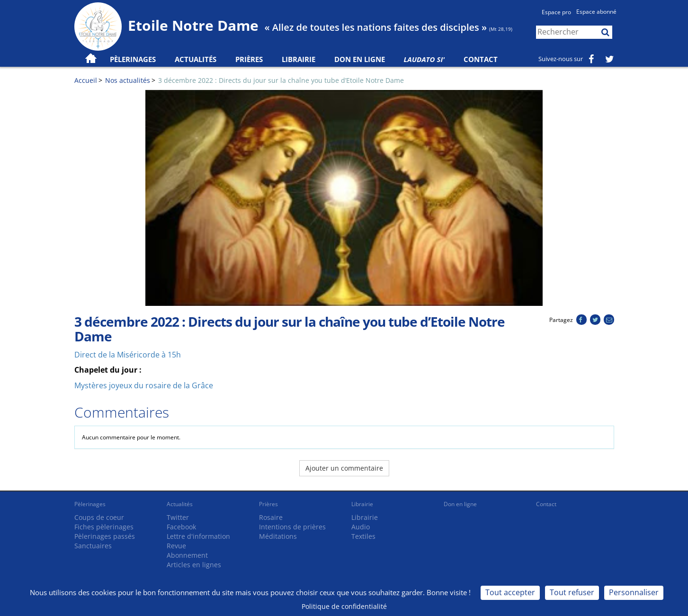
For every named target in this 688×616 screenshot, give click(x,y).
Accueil (86, 80)
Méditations (278, 536)
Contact (481, 59)
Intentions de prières (292, 527)
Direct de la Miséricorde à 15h (128, 355)
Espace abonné (596, 12)
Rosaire (271, 517)
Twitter (178, 517)
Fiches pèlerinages (104, 527)
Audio (361, 527)
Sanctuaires (93, 546)
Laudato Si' (424, 59)
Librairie (299, 59)
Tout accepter (510, 592)
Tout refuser (572, 592)
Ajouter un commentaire (344, 468)
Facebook (181, 527)
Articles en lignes (194, 565)
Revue (176, 546)
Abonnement (187, 555)
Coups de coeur (99, 517)
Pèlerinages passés (105, 536)
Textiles (363, 536)
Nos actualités (128, 80)
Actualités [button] (196, 59)
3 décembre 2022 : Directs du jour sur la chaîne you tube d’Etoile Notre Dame (281, 80)
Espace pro (556, 12)
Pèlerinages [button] (133, 59)
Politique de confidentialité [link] (344, 606)
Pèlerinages (90, 504)
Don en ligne (360, 59)
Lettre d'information (198, 536)
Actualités (180, 504)
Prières (249, 59)
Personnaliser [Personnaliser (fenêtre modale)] (634, 592)
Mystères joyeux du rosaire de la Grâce (144, 385)
